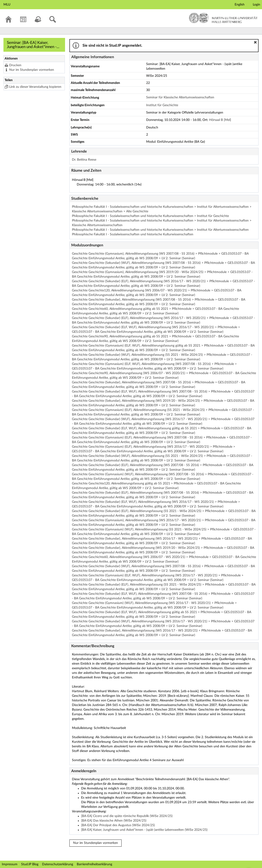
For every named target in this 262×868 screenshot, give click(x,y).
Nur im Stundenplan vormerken (32, 70)
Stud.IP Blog (30, 864)
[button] (255, 42)
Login (256, 5)
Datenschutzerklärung (58, 864)
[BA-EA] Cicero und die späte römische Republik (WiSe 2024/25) (127, 816)
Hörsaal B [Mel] (220, 120)
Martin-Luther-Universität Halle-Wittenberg (223, 18)
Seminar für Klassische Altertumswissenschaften (180, 97)
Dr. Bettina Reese (84, 160)
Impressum (10, 864)
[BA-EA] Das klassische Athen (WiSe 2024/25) (114, 821)
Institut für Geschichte (162, 105)
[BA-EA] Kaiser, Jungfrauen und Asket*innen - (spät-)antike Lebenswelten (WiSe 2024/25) (144, 830)
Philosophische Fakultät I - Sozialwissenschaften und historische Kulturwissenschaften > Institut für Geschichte (150, 216)
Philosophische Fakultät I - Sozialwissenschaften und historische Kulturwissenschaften (133, 234)
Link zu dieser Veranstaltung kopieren (35, 87)
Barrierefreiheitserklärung (94, 864)
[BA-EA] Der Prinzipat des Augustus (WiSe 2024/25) (118, 825)
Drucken (15, 65)
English (240, 5)
